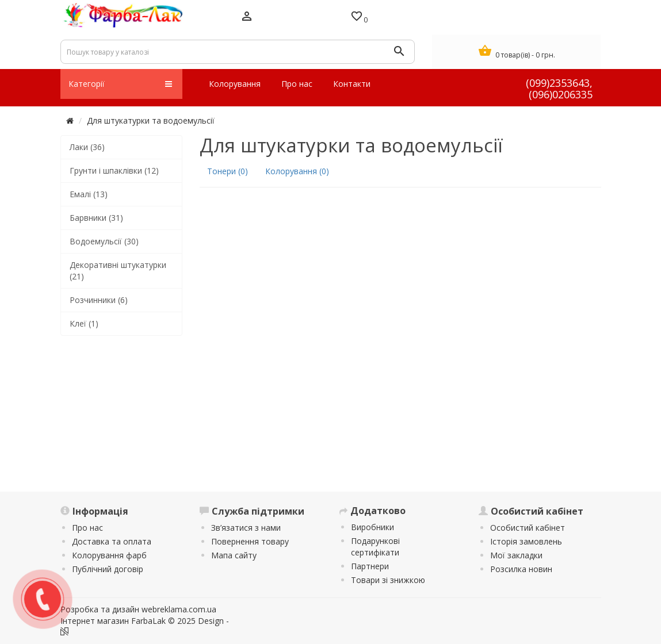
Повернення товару (250, 541)
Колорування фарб (109, 555)
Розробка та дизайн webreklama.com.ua (138, 609)
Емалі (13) (89, 194)
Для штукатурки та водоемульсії (151, 120)
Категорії (121, 84)
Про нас (87, 528)
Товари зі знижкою (388, 580)
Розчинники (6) (99, 300)
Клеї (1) (84, 323)
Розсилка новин (521, 569)
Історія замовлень (526, 541)
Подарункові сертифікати (375, 547)
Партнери (370, 566)
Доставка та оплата (112, 541)
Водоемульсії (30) (104, 241)
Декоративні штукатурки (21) (118, 271)
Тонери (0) (228, 171)
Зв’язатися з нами (246, 528)
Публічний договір (108, 569)
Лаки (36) (87, 147)
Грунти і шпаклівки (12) (114, 170)
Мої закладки (516, 555)
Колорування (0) (297, 171)
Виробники (372, 527)
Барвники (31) (96, 218)
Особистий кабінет (528, 528)
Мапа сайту (234, 555)
